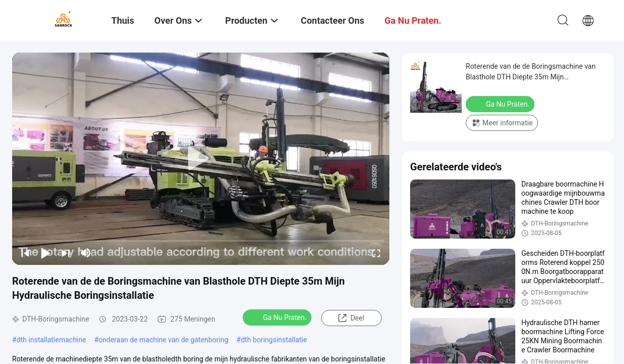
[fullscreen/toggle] (376, 253)
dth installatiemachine (52, 340)
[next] (66, 253)
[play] (201, 159)
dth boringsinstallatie (274, 340)
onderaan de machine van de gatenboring (164, 340)
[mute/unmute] (86, 253)
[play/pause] (46, 253)
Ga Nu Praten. (278, 317)
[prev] (25, 253)
